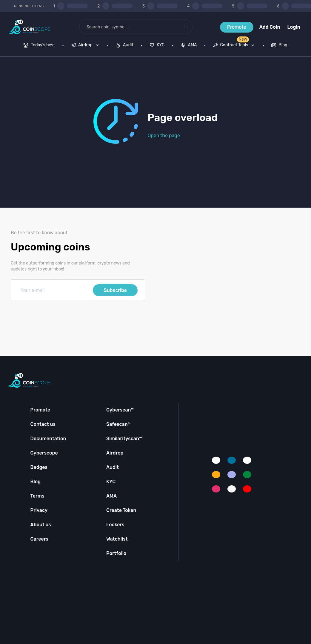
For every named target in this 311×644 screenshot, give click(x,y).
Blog (36, 482)
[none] (86, 46)
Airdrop (115, 453)
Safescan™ (118, 424)
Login (294, 27)
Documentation (48, 439)
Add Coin (270, 27)
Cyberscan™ (120, 410)
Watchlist (117, 539)
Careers (39, 539)
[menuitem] (39, 46)
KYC (111, 482)
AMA (111, 496)
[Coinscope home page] (29, 27)
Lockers (115, 525)
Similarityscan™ (124, 439)
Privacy (39, 510)
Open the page (164, 136)
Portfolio (116, 553)
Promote (237, 27)
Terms (37, 496)
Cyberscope (44, 453)
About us (41, 525)
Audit (113, 467)
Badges (39, 467)
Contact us (43, 424)
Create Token (121, 510)
